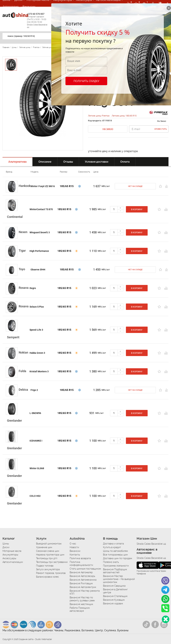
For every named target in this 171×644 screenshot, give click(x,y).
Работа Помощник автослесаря (80, 609)
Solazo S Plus (37, 307)
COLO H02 (35, 496)
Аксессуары (9, 558)
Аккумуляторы (10, 555)
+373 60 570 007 (38, 21)
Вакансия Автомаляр (81, 572)
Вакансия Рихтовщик (81, 583)
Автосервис (11, 7)
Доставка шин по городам (117, 558)
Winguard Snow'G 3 (40, 232)
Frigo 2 (34, 390)
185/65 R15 (67, 186)
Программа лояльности (116, 566)
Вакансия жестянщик (81, 604)
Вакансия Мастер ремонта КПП (85, 592)
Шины (6, 544)
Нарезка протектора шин (50, 555)
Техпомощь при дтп (47, 558)
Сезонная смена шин (48, 551)
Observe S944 (38, 270)
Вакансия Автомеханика (83, 580)
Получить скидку (86, 81)
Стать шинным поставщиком (85, 569)
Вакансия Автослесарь (82, 576)
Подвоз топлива (45, 566)
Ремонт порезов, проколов (51, 573)
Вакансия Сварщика (114, 586)
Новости (74, 547)
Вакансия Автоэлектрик (83, 587)
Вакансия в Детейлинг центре (115, 591)
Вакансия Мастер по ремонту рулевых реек (82, 599)
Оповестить (161, 129)
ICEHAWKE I (36, 441)
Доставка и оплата (113, 544)
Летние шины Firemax (99, 116)
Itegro (33, 288)
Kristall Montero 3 (39, 371)
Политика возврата (80, 558)
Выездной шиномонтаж (49, 544)
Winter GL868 (37, 468)
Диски (6, 547)
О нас (73, 544)
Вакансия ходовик (113, 604)
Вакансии (29, 7)
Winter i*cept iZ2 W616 (43, 186)
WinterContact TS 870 (41, 209)
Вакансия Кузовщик (114, 600)
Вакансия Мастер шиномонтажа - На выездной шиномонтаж (119, 579)
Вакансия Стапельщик (115, 596)
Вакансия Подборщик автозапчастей (115, 571)
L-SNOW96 (35, 413)
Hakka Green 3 (37, 353)
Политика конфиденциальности (81, 564)
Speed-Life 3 (36, 330)
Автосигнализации (13, 562)
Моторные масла (12, 551)
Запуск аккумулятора (48, 569)
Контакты (75, 555)
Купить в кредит (112, 547)
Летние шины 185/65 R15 (124, 116)
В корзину (137, 209)
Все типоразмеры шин (115, 555)
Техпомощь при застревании (52, 562)
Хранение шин (44, 547)
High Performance (39, 251)
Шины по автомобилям (115, 551)
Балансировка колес (48, 577)
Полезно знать (111, 562)
